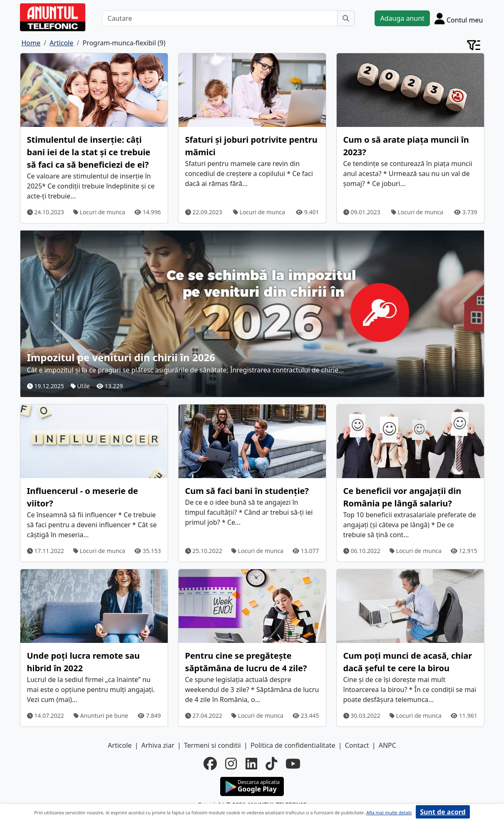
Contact (357, 745)
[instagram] (231, 764)
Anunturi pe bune (101, 716)
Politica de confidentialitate (293, 745)
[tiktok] (271, 764)
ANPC (387, 745)
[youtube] (293, 764)
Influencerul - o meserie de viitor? (83, 497)
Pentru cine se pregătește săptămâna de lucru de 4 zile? (246, 662)
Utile (80, 386)
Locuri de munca (99, 212)
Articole (120, 745)
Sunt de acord (443, 812)
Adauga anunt (402, 18)
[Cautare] (220, 18)
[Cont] (459, 18)
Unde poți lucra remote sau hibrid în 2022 (83, 662)
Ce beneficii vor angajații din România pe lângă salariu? (402, 497)
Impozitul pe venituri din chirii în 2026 (121, 357)
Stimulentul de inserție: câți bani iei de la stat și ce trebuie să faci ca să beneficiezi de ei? (89, 152)
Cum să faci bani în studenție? (247, 491)
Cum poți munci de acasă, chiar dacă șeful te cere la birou (408, 662)
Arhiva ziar (158, 745)
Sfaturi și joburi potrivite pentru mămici (251, 146)
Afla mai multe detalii (389, 812)
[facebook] (210, 764)
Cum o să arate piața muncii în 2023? (406, 146)
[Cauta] (346, 18)
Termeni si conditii (212, 745)
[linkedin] (251, 764)
